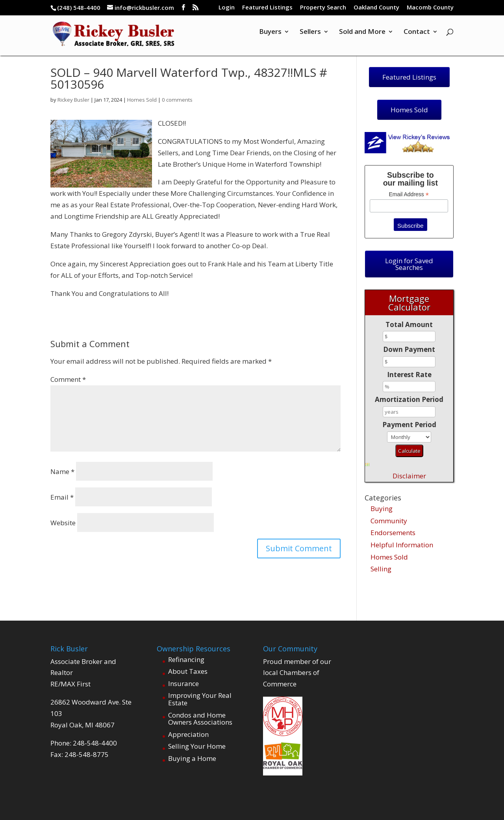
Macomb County (430, 8)
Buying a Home (192, 758)
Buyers (270, 37)
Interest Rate (409, 375)
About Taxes (188, 671)
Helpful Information (402, 545)
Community (389, 521)
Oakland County (376, 8)
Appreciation (188, 734)
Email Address (409, 194)
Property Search (323, 8)
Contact (417, 37)
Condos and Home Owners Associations (200, 719)
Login (227, 8)
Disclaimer (409, 476)
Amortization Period (409, 399)
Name (62, 471)
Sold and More (362, 37)
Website (63, 523)
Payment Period (409, 425)
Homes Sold (142, 100)
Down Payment (409, 349)
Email (62, 497)
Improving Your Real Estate (200, 699)
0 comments (175, 100)
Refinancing (186, 659)
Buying (382, 509)
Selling (381, 569)
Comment (68, 379)
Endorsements (393, 533)
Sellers (310, 37)
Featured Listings (267, 8)
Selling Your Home (197, 746)
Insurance (183, 683)
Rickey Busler (73, 100)
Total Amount (409, 324)
